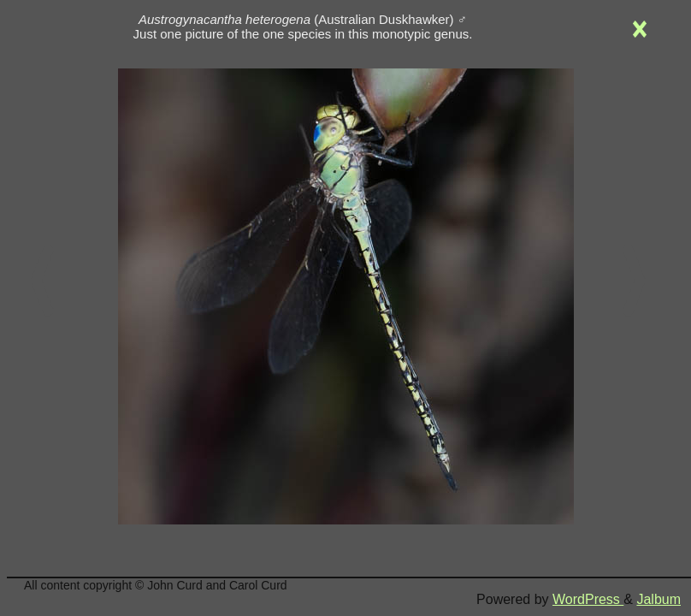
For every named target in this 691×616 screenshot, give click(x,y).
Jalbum (659, 599)
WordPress (588, 599)
